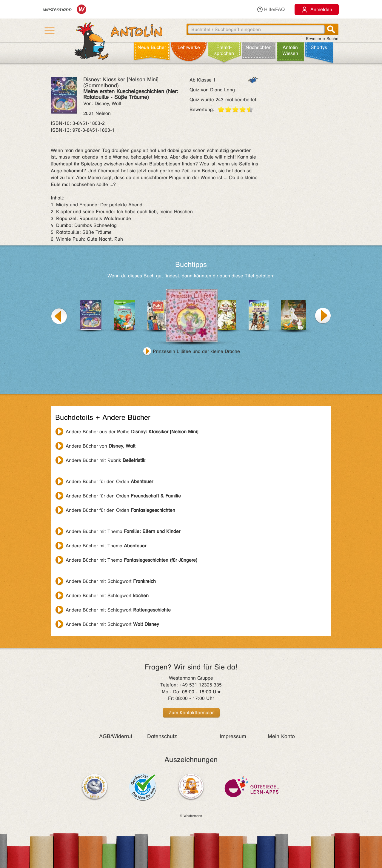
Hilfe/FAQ (271, 9)
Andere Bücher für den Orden (109, 481)
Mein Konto (281, 736)
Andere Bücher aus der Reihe (132, 432)
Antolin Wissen (290, 50)
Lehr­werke (189, 47)
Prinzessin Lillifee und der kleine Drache (196, 351)
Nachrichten (259, 47)
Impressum (233, 736)
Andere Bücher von (101, 446)
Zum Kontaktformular (191, 713)
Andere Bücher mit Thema (123, 531)
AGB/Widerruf (116, 736)
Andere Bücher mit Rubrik (105, 460)
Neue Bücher (152, 47)
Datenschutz (162, 736)
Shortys (319, 47)
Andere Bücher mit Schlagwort (111, 581)
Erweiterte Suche (322, 39)
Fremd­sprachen (224, 50)
